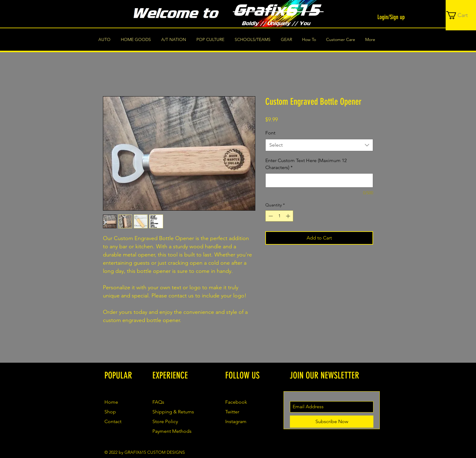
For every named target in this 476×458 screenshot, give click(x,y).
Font (270, 133)
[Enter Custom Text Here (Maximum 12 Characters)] (319, 180)
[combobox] (319, 145)
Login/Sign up (391, 17)
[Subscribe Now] (332, 422)
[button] (461, 15)
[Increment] (289, 216)
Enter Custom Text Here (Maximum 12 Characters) (306, 164)
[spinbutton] (279, 216)
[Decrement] (270, 216)
